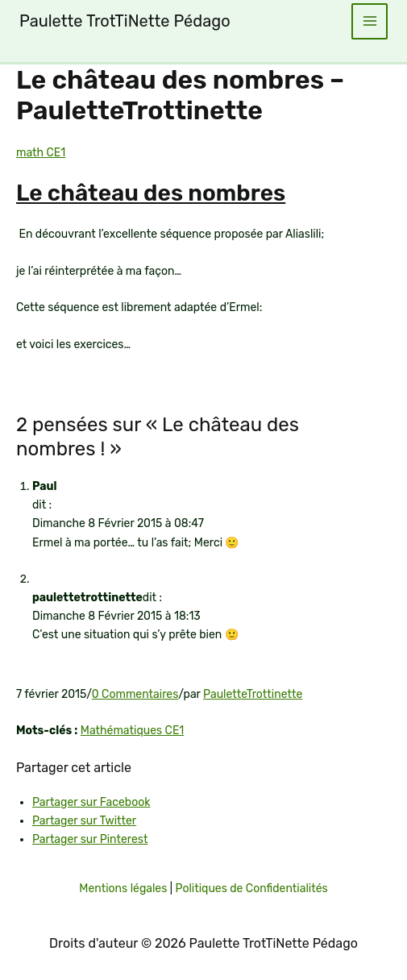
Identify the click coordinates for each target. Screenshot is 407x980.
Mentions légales (123, 889)
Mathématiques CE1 (132, 731)
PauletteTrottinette (253, 694)
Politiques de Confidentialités (251, 889)
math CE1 (41, 153)
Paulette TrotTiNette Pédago (125, 21)
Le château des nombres (151, 193)
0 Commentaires (135, 694)
